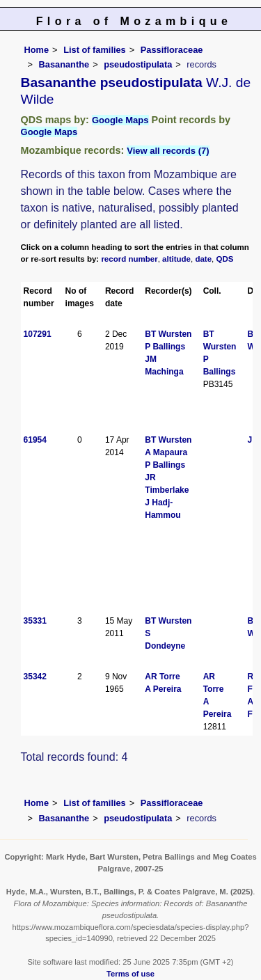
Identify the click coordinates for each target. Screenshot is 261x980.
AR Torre (162, 677)
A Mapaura (166, 452)
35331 (35, 621)
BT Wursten (168, 334)
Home (37, 50)
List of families (95, 50)
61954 (35, 440)
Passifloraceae (172, 50)
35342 (35, 677)
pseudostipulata (138, 64)
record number (129, 259)
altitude (176, 259)
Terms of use (130, 974)
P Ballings (165, 347)
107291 (38, 334)
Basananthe (64, 64)
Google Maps (120, 120)
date (203, 259)
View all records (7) (168, 151)
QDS (225, 259)
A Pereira (163, 689)
